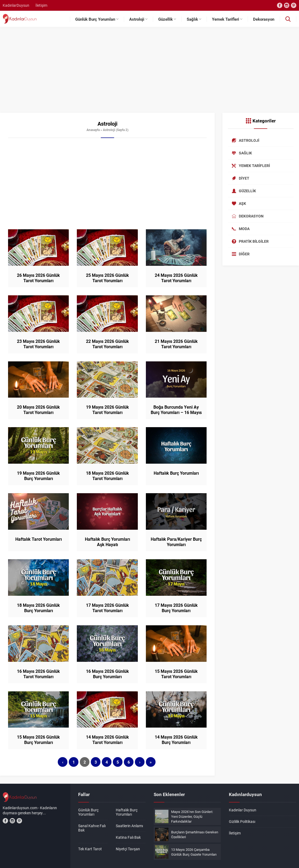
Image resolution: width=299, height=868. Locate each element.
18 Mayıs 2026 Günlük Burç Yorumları (38, 608)
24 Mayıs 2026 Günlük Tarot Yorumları (176, 278)
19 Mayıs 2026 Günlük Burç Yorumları (38, 476)
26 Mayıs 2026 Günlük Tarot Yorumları (38, 278)
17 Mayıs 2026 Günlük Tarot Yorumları (107, 608)
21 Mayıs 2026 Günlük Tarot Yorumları (176, 344)
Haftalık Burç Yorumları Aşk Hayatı (107, 542)
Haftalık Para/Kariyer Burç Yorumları (176, 542)
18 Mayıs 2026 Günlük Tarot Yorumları (107, 476)
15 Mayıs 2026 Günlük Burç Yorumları (38, 740)
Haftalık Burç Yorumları (176, 473)
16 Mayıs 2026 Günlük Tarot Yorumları (38, 674)
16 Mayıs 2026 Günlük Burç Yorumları (107, 674)
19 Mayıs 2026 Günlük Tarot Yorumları (107, 410)
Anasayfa (93, 130)
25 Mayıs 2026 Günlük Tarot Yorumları (107, 278)
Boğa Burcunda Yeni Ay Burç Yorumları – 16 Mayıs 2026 (176, 412)
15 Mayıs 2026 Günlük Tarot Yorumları (176, 674)
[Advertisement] (149, 72)
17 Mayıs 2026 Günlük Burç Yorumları (176, 608)
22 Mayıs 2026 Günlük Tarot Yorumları (107, 344)
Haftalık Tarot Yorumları (39, 539)
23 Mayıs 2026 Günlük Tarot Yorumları (38, 344)
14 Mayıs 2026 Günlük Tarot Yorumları (107, 740)
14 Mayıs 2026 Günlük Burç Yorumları (176, 740)
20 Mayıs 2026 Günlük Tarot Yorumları (38, 410)
